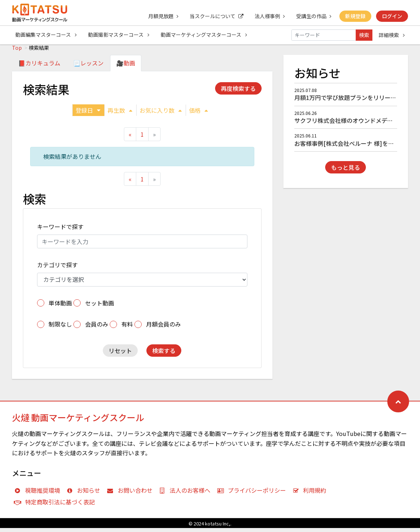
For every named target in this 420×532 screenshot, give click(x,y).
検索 (364, 35)
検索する (164, 355)
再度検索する (238, 92)
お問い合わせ (131, 494)
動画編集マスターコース (46, 35)
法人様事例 (269, 16)
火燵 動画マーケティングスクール (78, 421)
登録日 (88, 114)
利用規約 (311, 494)
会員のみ (97, 328)
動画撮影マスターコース (119, 35)
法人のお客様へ (187, 494)
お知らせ (85, 494)
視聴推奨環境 (39, 494)
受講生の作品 (313, 16)
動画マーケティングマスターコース (205, 35)
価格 (198, 114)
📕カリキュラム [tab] (39, 67)
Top (17, 52)
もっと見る (346, 171)
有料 (127, 328)
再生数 (120, 114)
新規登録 (355, 16)
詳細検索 (392, 35)
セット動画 (100, 307)
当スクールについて (215, 16)
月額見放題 (161, 16)
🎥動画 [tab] (126, 67)
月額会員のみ (163, 328)
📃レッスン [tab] (88, 67)
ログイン (392, 16)
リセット (120, 355)
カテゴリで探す (57, 269)
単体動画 (60, 307)
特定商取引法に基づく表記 (56, 506)
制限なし (60, 328)
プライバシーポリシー (253, 494)
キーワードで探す (60, 231)
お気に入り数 (161, 114)
